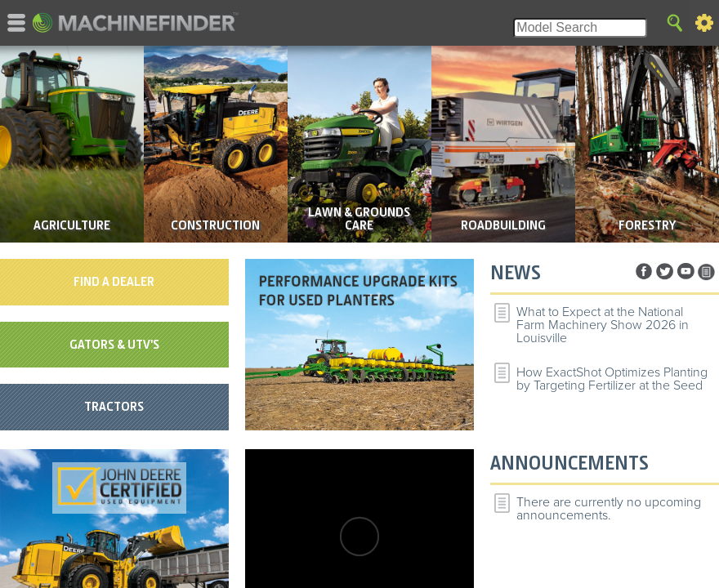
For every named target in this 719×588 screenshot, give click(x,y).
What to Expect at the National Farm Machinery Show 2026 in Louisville (603, 325)
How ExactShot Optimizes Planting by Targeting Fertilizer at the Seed (612, 379)
